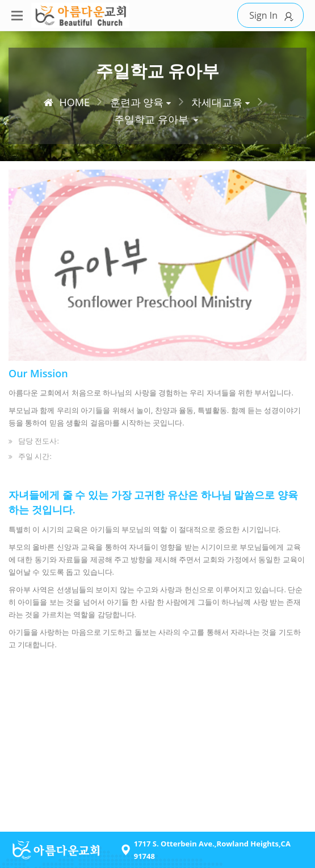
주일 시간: (35, 456)
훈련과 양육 (137, 102)
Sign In (273, 16)
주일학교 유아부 (151, 119)
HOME (66, 102)
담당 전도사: (39, 441)
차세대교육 (217, 102)
